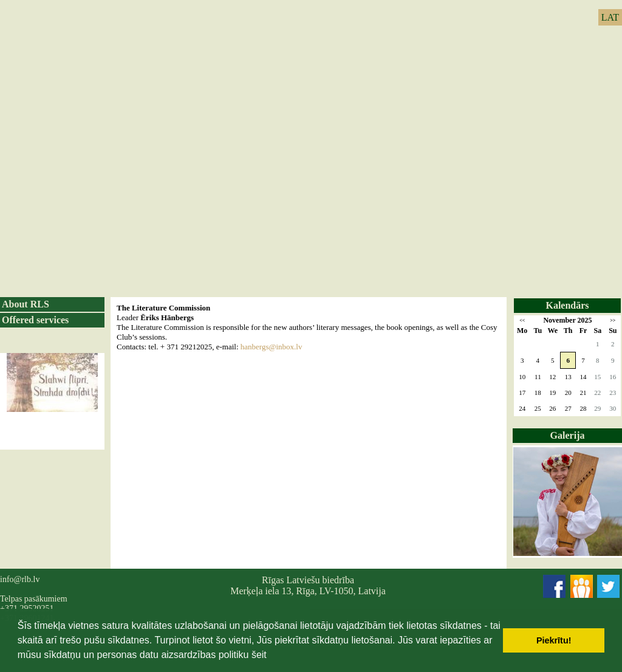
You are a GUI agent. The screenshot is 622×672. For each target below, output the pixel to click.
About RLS (26, 304)
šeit (259, 655)
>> (613, 321)
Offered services (35, 320)
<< (522, 321)
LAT (610, 17)
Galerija (568, 435)
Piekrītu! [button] (554, 640)
